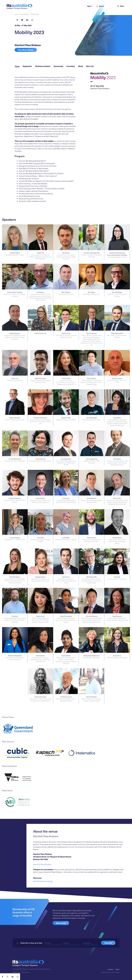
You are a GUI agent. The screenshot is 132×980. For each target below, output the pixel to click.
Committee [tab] (71, 66)
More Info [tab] (90, 66)
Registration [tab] (27, 66)
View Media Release (26, 50)
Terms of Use (26, 972)
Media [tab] (80, 66)
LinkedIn (110, 969)
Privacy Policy (16, 972)
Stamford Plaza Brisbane (42, 864)
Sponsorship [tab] (58, 66)
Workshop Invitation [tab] (43, 66)
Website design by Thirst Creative (110, 972)
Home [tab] (17, 66)
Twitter (117, 969)
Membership (61, 923)
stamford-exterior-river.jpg (43, 881)
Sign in (89, 6)
